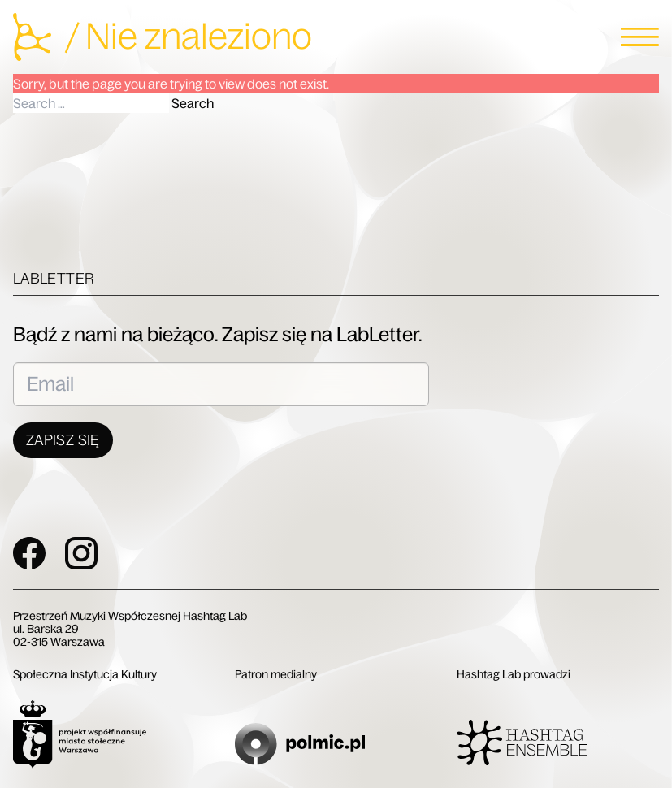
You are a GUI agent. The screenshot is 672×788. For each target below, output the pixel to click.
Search (193, 103)
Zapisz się (63, 440)
